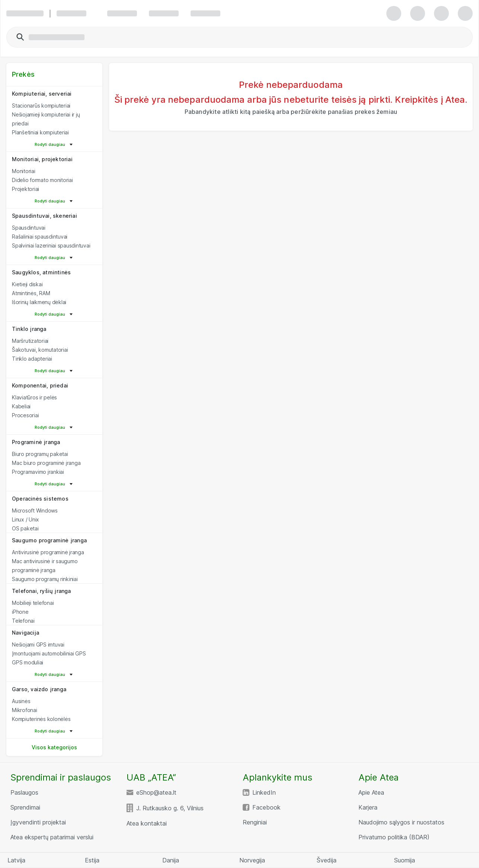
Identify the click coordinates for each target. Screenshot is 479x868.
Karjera (368, 807)
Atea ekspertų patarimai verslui (52, 837)
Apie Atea (371, 792)
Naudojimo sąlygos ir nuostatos (401, 822)
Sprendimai (25, 807)
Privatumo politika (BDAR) (394, 837)
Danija (171, 860)
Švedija (327, 860)
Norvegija (252, 860)
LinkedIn (264, 792)
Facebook (266, 807)
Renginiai (255, 822)
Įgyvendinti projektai (38, 822)
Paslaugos (24, 792)
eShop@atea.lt (156, 792)
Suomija (405, 860)
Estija (92, 860)
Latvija (16, 860)
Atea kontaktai (147, 823)
